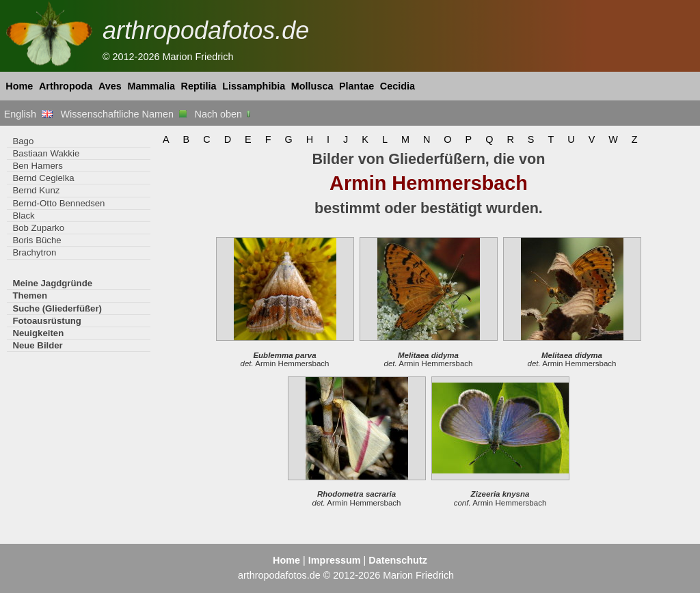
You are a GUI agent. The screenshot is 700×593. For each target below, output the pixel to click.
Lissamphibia (254, 86)
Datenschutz (398, 560)
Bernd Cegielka (43, 178)
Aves (110, 86)
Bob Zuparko (38, 228)
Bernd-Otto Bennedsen (58, 203)
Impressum (335, 560)
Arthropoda (66, 86)
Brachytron (34, 252)
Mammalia (151, 86)
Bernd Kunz (36, 190)
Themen (30, 295)
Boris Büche (37, 240)
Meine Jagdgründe (52, 283)
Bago (23, 141)
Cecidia (398, 86)
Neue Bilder (37, 345)
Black (23, 216)
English (28, 114)
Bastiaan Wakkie (46, 153)
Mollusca (312, 86)
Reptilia (199, 86)
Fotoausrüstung (46, 321)
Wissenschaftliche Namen (123, 114)
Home (19, 86)
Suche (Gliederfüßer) (57, 308)
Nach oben (224, 114)
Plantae (356, 86)
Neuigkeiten (38, 333)
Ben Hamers (37, 166)
